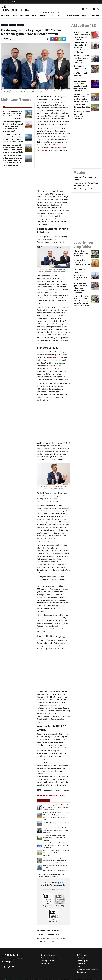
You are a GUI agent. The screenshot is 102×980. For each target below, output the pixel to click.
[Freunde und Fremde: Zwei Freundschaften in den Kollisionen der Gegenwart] (82, 36)
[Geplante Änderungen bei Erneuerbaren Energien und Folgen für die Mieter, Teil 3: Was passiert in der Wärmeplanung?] (14, 126)
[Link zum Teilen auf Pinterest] (56, 39)
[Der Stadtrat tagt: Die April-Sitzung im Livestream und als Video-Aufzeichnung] (82, 98)
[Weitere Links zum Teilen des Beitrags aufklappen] (68, 39)
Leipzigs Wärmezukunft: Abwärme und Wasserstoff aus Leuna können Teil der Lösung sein (54, 838)
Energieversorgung (48, 790)
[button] (18, 16)
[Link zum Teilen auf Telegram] (64, 39)
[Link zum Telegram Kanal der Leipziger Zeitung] (94, 9)
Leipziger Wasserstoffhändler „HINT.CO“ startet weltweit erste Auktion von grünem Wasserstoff (55, 830)
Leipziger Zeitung (6, 2)
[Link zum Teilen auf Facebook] (52, 39)
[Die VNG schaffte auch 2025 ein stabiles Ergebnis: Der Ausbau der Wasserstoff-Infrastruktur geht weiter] (14, 115)
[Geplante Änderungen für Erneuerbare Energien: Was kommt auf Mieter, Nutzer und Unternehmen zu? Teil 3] (14, 138)
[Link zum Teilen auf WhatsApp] (60, 39)
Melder (85, 16)
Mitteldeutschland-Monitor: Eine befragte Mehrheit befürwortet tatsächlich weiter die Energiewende (56, 845)
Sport (60, 16)
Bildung (51, 16)
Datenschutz (81, 972)
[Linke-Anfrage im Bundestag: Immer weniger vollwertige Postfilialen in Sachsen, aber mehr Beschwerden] (82, 72)
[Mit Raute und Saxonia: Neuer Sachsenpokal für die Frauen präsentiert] (82, 59)
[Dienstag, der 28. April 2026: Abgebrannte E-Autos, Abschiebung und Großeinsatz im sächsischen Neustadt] (82, 301)
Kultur (42, 16)
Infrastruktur (58, 790)
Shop (22, 2)
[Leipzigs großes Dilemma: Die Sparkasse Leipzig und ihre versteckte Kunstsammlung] (82, 265)
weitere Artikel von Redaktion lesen (51, 795)
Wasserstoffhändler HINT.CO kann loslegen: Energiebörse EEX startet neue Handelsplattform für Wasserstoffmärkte (55, 868)
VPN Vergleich (82, 958)
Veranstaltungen (72, 16)
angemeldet (50, 938)
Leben (34, 16)
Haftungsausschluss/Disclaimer (88, 969)
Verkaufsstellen (46, 963)
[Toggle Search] (98, 9)
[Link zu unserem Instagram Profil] (86, 9)
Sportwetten (82, 963)
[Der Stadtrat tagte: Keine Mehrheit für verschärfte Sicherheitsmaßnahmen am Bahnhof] (82, 47)
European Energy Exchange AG (57, 357)
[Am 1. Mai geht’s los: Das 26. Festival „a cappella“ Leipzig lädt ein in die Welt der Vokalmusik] (82, 86)
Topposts (20, 25)
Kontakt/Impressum (48, 955)
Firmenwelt (13, 25)
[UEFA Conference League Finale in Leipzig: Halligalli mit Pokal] (82, 276)
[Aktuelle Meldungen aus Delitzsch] (86, 189)
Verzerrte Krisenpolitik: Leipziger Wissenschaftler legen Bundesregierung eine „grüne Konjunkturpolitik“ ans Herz (56, 860)
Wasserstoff (66, 790)
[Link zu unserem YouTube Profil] (83, 9)
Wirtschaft (24, 16)
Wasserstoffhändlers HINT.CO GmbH (50, 145)
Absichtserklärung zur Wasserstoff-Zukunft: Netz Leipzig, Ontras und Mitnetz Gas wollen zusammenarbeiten (56, 807)
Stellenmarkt (16, 2)
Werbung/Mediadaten (48, 961)
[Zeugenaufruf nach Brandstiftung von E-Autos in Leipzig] (86, 184)
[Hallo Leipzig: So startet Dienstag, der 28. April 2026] (82, 254)
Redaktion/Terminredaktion (50, 958)
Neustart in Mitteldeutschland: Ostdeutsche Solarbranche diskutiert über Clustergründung (56, 853)
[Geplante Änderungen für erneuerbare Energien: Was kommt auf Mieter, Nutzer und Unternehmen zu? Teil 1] (14, 149)
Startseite (5, 16)
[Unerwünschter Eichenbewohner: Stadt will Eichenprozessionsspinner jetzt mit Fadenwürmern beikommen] (82, 112)
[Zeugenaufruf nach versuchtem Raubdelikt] (86, 178)
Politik (14, 16)
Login (99, 2)
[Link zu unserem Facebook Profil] (90, 9)
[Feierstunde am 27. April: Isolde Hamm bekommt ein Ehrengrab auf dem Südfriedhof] (82, 288)
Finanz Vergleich (83, 961)
